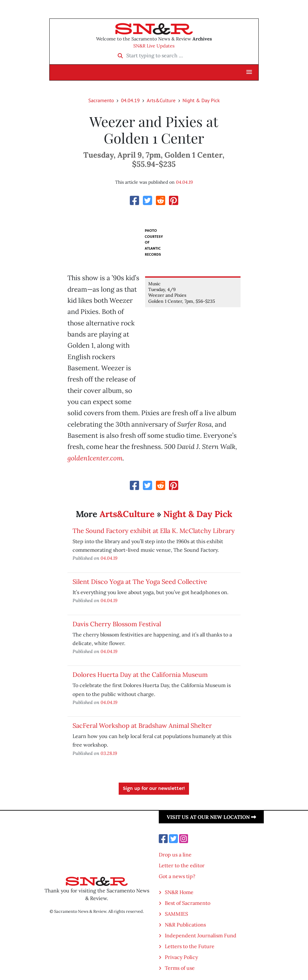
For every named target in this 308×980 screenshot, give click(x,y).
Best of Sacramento (188, 903)
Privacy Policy (181, 957)
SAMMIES (176, 914)
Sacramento (101, 100)
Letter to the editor (182, 865)
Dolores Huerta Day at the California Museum (140, 675)
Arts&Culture (161, 100)
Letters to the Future (190, 946)
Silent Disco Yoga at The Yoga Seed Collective (140, 582)
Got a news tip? (177, 876)
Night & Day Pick (201, 100)
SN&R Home (179, 892)
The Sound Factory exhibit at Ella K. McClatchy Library (154, 531)
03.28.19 (109, 753)
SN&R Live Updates (154, 46)
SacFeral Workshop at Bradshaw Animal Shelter (142, 725)
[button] (249, 72)
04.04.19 (130, 100)
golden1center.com (95, 458)
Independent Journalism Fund (201, 935)
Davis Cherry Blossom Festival (117, 624)
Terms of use (180, 968)
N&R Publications (185, 925)
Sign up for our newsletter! (154, 789)
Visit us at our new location (211, 817)
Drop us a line (175, 855)
